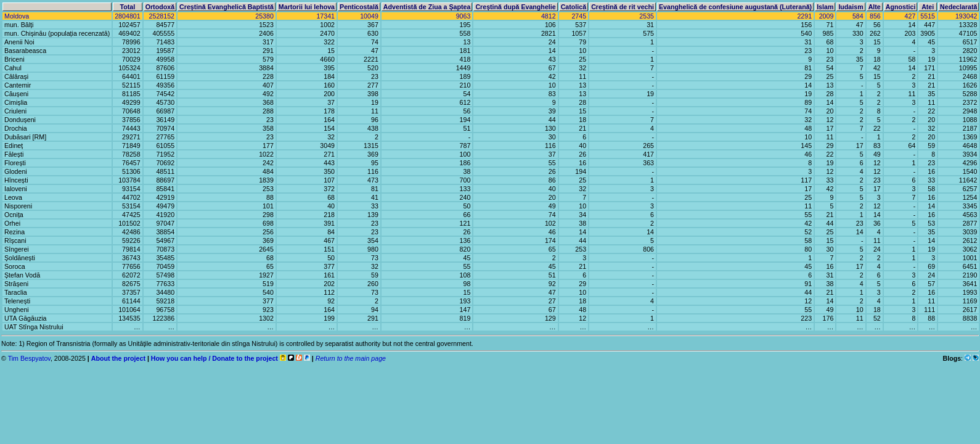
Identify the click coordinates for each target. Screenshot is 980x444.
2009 (827, 16)
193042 (966, 16)
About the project (118, 358)
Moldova (17, 16)
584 (858, 16)
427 (910, 16)
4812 (549, 16)
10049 (369, 16)
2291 (804, 16)
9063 (463, 16)
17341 (325, 16)
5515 (928, 16)
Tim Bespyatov (29, 358)
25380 (264, 16)
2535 (647, 16)
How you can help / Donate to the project (214, 358)
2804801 (128, 16)
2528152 (162, 16)
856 (875, 16)
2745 (579, 16)
